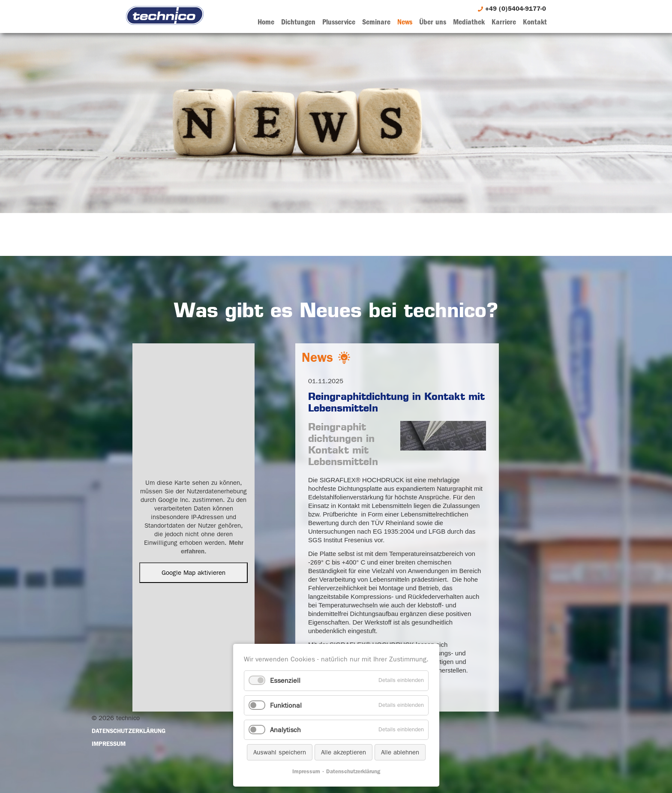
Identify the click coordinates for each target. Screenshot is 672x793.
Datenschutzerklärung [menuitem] (129, 731)
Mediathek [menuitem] (469, 22)
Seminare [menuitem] (376, 22)
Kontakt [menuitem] (535, 22)
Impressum (306, 771)
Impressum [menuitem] (109, 744)
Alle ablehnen (400, 752)
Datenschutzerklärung (353, 771)
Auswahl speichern (280, 752)
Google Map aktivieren (193, 573)
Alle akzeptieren (343, 752)
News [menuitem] (405, 22)
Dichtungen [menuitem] (298, 22)
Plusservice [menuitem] (339, 22)
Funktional (286, 705)
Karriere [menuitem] (504, 22)
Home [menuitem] (266, 22)
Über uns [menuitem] (433, 22)
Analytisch (285, 730)
